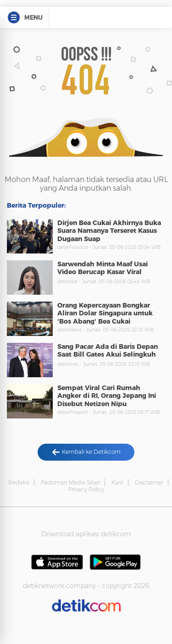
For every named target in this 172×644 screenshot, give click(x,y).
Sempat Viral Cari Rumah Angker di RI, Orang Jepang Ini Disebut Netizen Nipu (107, 396)
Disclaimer (149, 482)
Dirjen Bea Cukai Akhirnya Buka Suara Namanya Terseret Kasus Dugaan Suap (109, 231)
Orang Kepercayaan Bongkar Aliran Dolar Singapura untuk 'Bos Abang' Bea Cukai (105, 313)
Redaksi (19, 482)
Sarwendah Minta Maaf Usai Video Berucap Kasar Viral (103, 268)
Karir (117, 482)
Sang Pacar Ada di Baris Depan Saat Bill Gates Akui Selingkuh (108, 351)
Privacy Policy (86, 489)
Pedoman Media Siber (70, 482)
